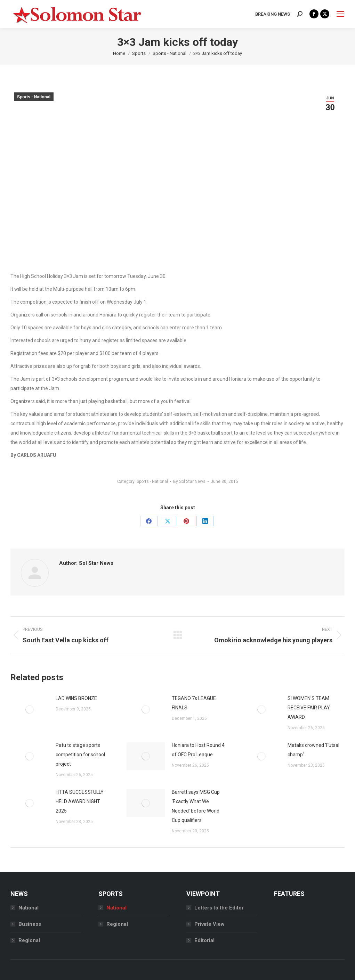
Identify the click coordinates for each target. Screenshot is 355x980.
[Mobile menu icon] (340, 14)
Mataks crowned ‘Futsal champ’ (313, 750)
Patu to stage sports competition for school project (80, 755)
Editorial (204, 940)
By (189, 481)
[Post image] (30, 709)
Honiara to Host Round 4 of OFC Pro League (198, 750)
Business (30, 924)
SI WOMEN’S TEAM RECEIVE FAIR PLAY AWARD (309, 708)
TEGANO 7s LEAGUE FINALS (194, 703)
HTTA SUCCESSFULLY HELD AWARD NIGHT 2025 (80, 801)
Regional (29, 940)
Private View (209, 924)
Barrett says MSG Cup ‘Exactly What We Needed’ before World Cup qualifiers (196, 806)
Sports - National (34, 97)
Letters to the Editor (219, 908)
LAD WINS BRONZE (76, 698)
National (29, 908)
